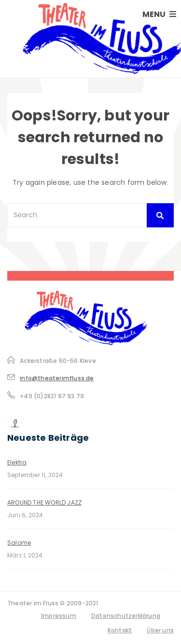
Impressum (59, 616)
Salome (19, 543)
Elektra (17, 462)
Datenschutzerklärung (126, 616)
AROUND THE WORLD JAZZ (44, 502)
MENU (159, 14)
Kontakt (120, 630)
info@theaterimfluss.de (57, 378)
